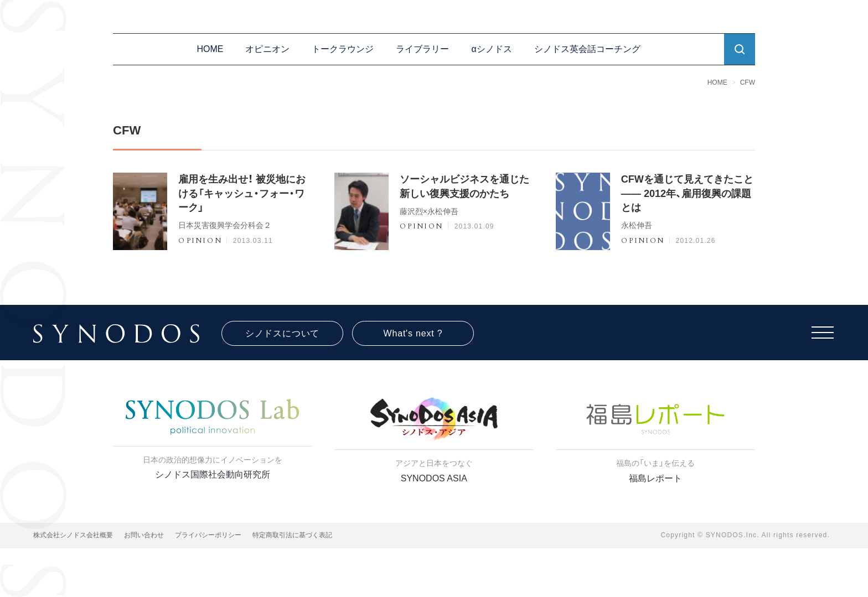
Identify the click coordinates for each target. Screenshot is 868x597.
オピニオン (267, 49)
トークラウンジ (343, 49)
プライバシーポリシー (208, 535)
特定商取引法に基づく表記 (292, 535)
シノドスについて (282, 333)
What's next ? (413, 333)
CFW (748, 82)
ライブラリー (422, 49)
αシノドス (491, 49)
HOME (210, 49)
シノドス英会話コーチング (587, 49)
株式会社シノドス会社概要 (73, 535)
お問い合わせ (144, 535)
